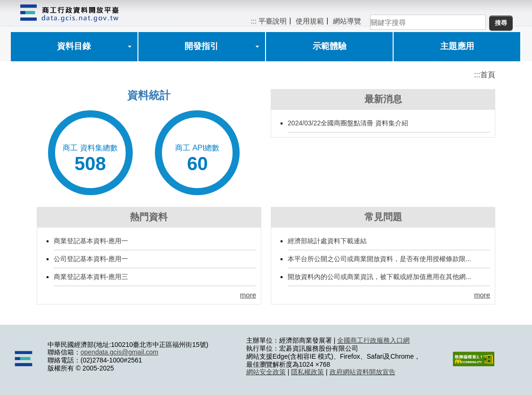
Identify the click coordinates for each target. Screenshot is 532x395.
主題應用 (457, 46)
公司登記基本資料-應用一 (91, 259)
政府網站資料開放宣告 (363, 372)
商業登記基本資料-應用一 (91, 241)
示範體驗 (330, 46)
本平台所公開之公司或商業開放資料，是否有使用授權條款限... (379, 259)
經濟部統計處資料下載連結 (327, 241)
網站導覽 (347, 21)
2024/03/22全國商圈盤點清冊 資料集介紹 (348, 123)
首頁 (488, 75)
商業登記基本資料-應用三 (91, 277)
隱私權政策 (307, 372)
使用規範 (310, 21)
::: (254, 21)
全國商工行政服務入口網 (373, 340)
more (248, 295)
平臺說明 (273, 21)
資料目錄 (74, 46)
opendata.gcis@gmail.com (119, 352)
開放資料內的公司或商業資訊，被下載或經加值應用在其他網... (379, 277)
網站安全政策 (266, 372)
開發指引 (202, 46)
